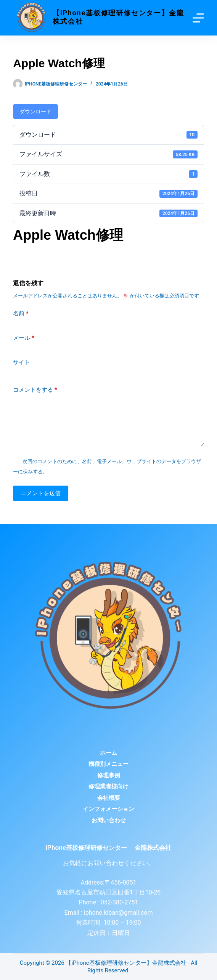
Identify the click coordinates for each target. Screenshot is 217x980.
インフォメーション (108, 809)
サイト (22, 362)
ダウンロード (35, 111)
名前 (21, 314)
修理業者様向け (108, 786)
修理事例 (109, 775)
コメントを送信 (41, 493)
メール (24, 338)
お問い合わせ (109, 820)
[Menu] (198, 18)
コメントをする (35, 390)
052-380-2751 (119, 902)
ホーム (108, 753)
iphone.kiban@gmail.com (118, 913)
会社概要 (109, 798)
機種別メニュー (108, 764)
